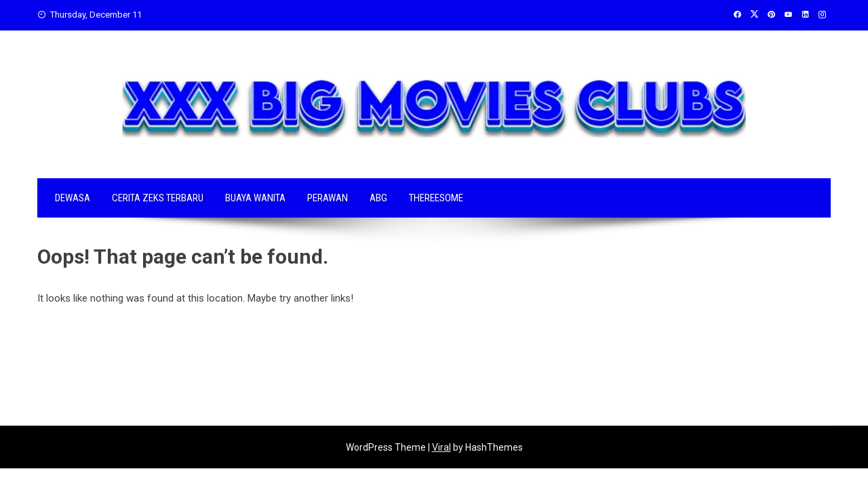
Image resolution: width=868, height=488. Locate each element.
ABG (378, 198)
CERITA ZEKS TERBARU (158, 198)
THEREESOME (436, 198)
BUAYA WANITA (255, 198)
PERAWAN (328, 198)
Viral (441, 447)
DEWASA (73, 198)
